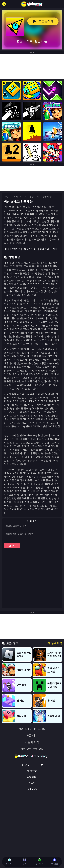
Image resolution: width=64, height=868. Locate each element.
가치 (55, 249)
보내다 (12, 546)
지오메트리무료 (19, 196)
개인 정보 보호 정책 (32, 749)
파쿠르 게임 (30, 249)
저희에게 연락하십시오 (32, 729)
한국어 (32, 783)
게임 (6, 196)
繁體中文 (32, 771)
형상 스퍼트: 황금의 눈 (41, 196)
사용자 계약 (32, 742)
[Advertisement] (32, 66)
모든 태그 (32, 735)
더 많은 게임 (55, 643)
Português (32, 789)
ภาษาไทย (32, 777)
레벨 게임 (44, 249)
